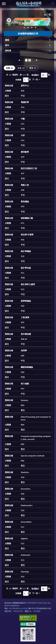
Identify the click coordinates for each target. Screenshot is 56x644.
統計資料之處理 (28, 284)
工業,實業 (25, 317)
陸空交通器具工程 (29, 168)
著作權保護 (26, 334)
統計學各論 (26, 268)
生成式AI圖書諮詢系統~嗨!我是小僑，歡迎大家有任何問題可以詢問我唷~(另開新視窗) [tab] (32, 28)
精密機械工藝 (27, 218)
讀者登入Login (53, 4)
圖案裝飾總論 (27, 367)
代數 (23, 119)
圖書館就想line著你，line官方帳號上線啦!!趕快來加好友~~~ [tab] (28, 28)
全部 (9, 68)
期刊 (7, 45)
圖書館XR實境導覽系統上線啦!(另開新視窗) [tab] (20, 28)
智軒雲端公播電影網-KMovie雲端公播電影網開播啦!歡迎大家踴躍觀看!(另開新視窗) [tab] (24, 28)
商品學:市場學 (27, 235)
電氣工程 (25, 185)
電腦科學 (25, 102)
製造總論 (25, 201)
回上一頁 (47, 15)
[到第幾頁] (26, 80)
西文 (33, 68)
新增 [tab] (36, 28)
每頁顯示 (35, 75)
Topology (25, 571)
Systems (25, 400)
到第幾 (18, 80)
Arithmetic (26, 555)
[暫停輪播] (9, 21)
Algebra (24, 538)
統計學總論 (26, 251)
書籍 (7, 40)
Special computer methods (33, 456)
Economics (26, 489)
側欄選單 (4, 4)
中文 (21, 68)
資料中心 (25, 85)
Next (45, 22)
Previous (11, 22)
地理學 (24, 350)
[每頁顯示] (44, 75)
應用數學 (25, 152)
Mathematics (27, 505)
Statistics (25, 472)
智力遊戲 (25, 384)
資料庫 (8, 51)
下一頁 (35, 79)
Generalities (26, 522)
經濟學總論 (26, 301)
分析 (23, 135)
